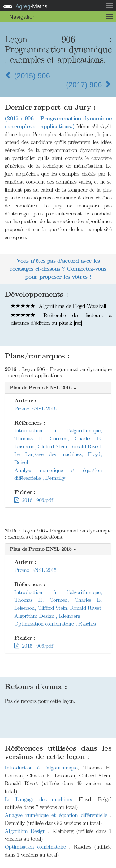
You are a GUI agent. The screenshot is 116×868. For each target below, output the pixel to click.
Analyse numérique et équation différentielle (57, 815)
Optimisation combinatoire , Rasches (55, 624)
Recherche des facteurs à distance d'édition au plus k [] (61, 319)
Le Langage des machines (38, 799)
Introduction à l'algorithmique (41, 768)
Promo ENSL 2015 (35, 570)
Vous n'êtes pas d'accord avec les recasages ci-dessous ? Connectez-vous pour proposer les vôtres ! (58, 269)
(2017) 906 (89, 84)
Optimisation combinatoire (37, 847)
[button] (58, 388)
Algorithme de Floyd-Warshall (59, 306)
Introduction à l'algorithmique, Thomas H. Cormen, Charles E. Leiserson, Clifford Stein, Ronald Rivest (58, 438)
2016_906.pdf (34, 500)
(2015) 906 (27, 76)
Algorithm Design (26, 831)
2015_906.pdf (34, 646)
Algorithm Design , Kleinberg (47, 616)
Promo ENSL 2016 (35, 409)
